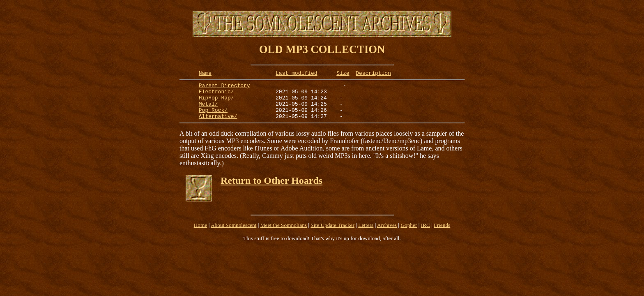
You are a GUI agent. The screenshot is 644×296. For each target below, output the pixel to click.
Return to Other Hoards (271, 189)
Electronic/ (216, 95)
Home (201, 234)
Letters (366, 234)
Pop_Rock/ (213, 117)
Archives (387, 234)
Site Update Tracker (332, 234)
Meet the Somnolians (284, 234)
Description (373, 74)
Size (343, 74)
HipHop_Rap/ (216, 102)
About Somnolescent (233, 234)
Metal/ (208, 110)
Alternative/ (218, 125)
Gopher (409, 234)
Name (205, 74)
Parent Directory (224, 88)
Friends (442, 234)
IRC (425, 234)
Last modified (296, 74)
